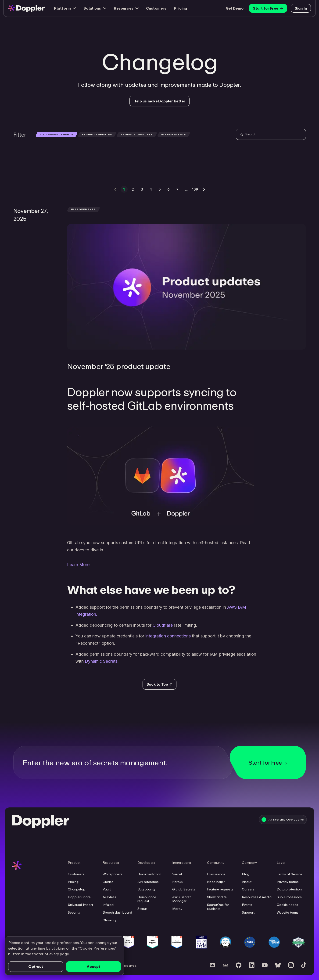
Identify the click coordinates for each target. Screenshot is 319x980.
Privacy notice (288, 882)
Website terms (288, 912)
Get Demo (235, 8)
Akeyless (109, 897)
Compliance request (147, 899)
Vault (107, 889)
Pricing (180, 8)
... (186, 189)
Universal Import (80, 905)
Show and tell (218, 897)
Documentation (149, 874)
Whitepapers (113, 874)
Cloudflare (163, 625)
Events (247, 905)
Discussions (216, 874)
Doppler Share (79, 897)
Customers (156, 8)
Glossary (109, 920)
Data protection (289, 889)
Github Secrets (184, 889)
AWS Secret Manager (181, 899)
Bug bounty (146, 889)
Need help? (216, 882)
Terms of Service (289, 874)
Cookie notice (287, 905)
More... (177, 909)
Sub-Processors (289, 897)
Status (142, 909)
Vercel (177, 874)
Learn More (78, 565)
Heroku (178, 882)
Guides (108, 882)
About (247, 882)
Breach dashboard (117, 912)
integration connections (168, 636)
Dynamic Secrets (101, 661)
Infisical (109, 905)
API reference (148, 882)
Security (74, 912)
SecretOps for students (218, 907)
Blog (246, 874)
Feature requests (220, 889)
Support (248, 912)
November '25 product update (119, 366)
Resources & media (257, 897)
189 (195, 189)
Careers (248, 889)
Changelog (77, 889)
